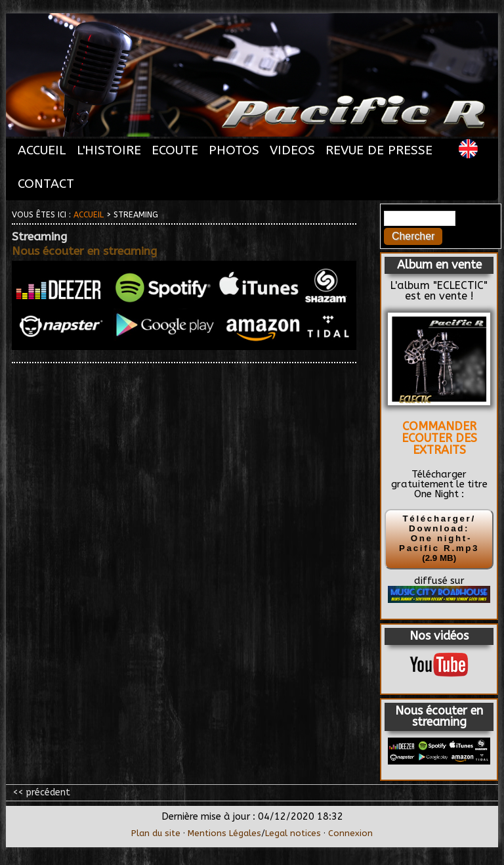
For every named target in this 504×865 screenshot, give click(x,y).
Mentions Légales (224, 833)
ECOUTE (175, 150)
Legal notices (293, 833)
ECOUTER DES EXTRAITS (439, 444)
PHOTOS (234, 150)
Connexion (350, 833)
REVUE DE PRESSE (379, 150)
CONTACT (46, 184)
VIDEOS (292, 150)
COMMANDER (439, 426)
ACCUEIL (42, 150)
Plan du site (156, 833)
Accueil (89, 215)
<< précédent (41, 793)
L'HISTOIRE (109, 150)
